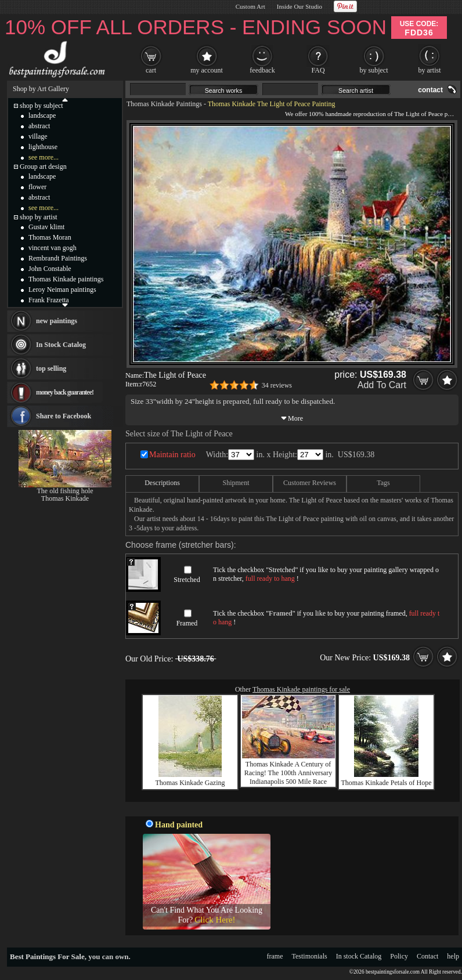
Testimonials (310, 956)
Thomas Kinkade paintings (66, 279)
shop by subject (41, 106)
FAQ (318, 70)
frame (275, 956)
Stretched (187, 580)
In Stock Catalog (61, 345)
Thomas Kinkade (65, 498)
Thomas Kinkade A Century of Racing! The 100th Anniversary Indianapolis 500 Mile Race (288, 773)
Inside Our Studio (299, 6)
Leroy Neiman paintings (62, 290)
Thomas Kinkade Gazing (190, 783)
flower (37, 187)
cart (151, 70)
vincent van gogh (53, 248)
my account (207, 70)
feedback (262, 70)
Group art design (43, 167)
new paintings (57, 321)
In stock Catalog (359, 956)
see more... (44, 157)
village (38, 136)
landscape (42, 115)
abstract (39, 126)
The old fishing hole (65, 491)
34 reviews (277, 385)
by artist (430, 70)
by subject (374, 70)
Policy (399, 956)
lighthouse (43, 147)
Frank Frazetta (49, 300)
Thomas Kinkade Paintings (164, 104)
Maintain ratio (172, 455)
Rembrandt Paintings (58, 258)
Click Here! (215, 920)
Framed (187, 623)
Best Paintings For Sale (47, 957)
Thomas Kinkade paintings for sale (301, 689)
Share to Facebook (64, 416)
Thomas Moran (50, 237)
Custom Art (250, 6)
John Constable (50, 269)
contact (430, 90)
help (453, 956)
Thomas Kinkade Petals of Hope (387, 783)
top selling (51, 368)
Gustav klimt (46, 227)
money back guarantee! (65, 392)
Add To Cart (382, 385)
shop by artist (39, 217)
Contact (427, 956)
